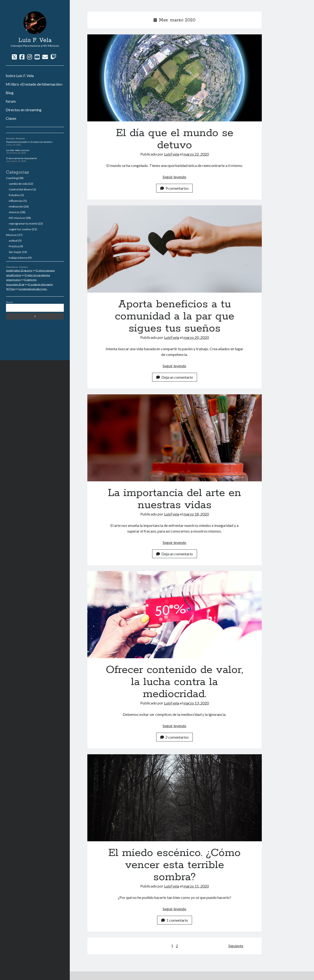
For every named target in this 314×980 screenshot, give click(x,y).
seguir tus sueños (20, 229)
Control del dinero (20, 189)
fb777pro (11, 289)
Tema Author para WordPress (178, 976)
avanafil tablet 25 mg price (19, 270)
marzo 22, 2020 (196, 154)
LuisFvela (172, 154)
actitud (13, 241)
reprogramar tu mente (23, 223)
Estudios (14, 195)
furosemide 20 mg (15, 284)
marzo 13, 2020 (196, 703)
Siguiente (236, 946)
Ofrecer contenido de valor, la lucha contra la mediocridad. (175, 614)
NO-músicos (17, 218)
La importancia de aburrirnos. (33, 289)
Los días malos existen (18, 150)
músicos (14, 212)
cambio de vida (18, 184)
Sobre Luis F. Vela (20, 76)
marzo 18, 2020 (196, 514)
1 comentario (175, 920)
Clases (11, 118)
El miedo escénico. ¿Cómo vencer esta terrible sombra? (175, 798)
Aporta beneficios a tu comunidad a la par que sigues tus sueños (175, 249)
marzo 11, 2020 (196, 886)
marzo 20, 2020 (196, 337)
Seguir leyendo (174, 177)
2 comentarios (174, 737)
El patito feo (30, 280)
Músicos (11, 235)
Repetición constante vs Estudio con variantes (29, 142)
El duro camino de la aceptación (21, 158)
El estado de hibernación (40, 284)
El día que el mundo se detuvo (175, 78)
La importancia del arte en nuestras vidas (175, 438)
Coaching (12, 178)
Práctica (14, 246)
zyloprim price (13, 280)
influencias (16, 201)
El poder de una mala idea (37, 275)
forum (11, 101)
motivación (16, 206)
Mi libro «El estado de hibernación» (34, 84)
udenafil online (14, 275)
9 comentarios (174, 188)
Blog (10, 93)
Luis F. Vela (35, 40)
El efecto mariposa (45, 270)
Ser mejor (15, 252)
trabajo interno (18, 258)
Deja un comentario (175, 377)
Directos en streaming (24, 110)
